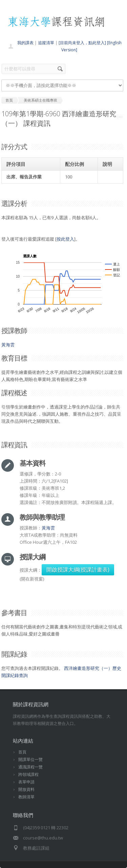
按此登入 (65, 239)
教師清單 (26, 797)
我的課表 (25, 43)
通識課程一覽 (30, 767)
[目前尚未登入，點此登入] (82, 43)
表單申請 (26, 782)
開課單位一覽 (30, 759)
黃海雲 (8, 345)
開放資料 (26, 789)
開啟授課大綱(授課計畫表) (78, 570)
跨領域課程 (28, 774)
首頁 (22, 752)
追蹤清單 (46, 43)
